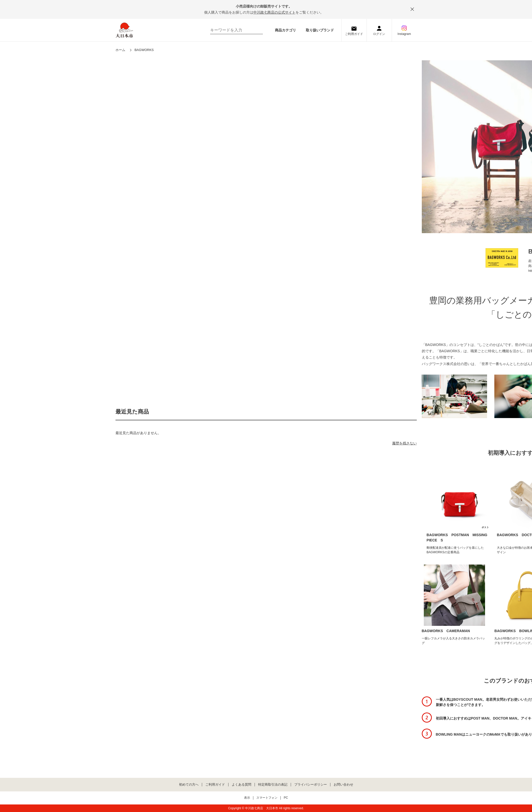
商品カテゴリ (285, 30)
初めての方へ (189, 785)
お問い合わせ (343, 785)
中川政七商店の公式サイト (274, 12)
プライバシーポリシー (311, 785)
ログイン (379, 34)
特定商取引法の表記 (273, 785)
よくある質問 (242, 785)
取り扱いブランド (320, 30)
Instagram (404, 34)
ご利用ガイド (354, 34)
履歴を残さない (404, 443)
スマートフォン (267, 798)
